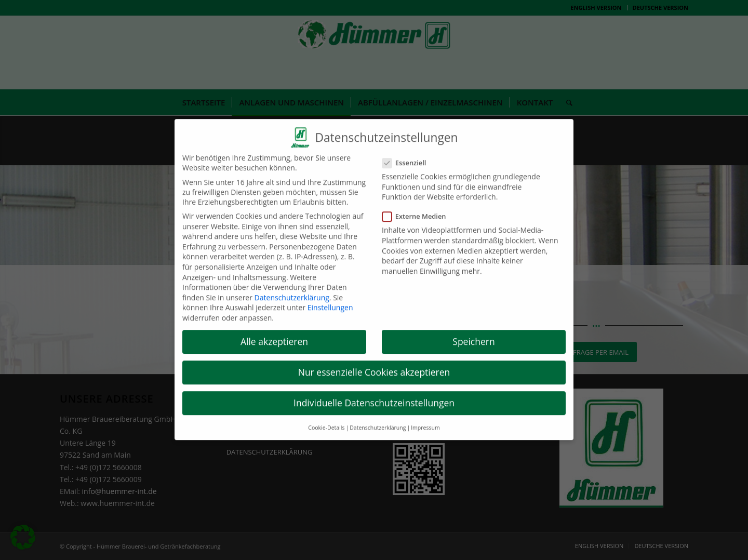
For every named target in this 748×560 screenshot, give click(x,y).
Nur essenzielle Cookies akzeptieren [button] (374, 362)
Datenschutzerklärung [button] (378, 417)
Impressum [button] (425, 417)
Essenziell (408, 152)
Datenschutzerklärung (292, 287)
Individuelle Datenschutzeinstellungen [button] (374, 392)
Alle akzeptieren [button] (274, 331)
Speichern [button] (473, 331)
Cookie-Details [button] (326, 417)
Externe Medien (418, 206)
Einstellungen (330, 297)
